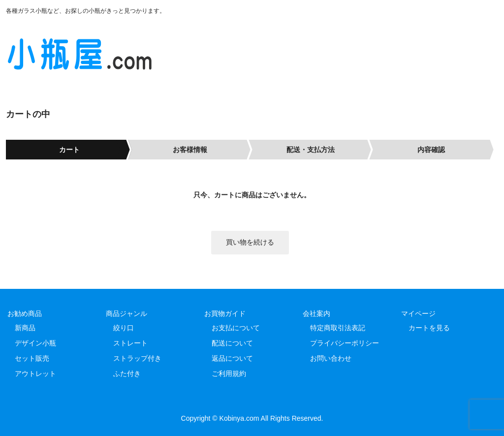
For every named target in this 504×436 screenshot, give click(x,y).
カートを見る (429, 328)
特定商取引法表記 (338, 328)
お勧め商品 (25, 313)
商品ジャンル (126, 313)
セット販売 (32, 358)
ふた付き (127, 374)
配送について (232, 343)
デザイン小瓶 (35, 343)
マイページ (418, 313)
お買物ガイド (225, 313)
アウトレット (35, 374)
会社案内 (316, 313)
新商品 (25, 328)
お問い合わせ (331, 358)
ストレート (130, 343)
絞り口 (124, 328)
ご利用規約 (229, 374)
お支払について (236, 328)
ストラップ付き (137, 358)
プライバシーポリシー (345, 343)
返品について (232, 358)
